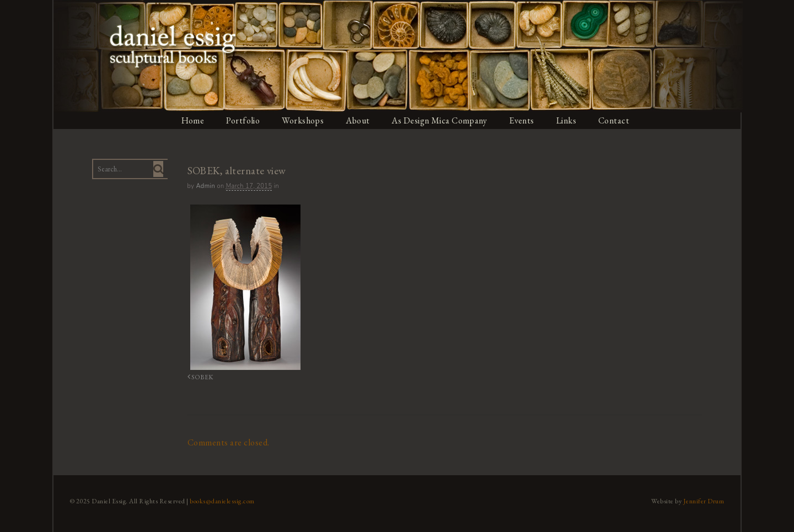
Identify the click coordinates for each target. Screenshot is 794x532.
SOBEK (199, 377)
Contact (616, 120)
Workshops (303, 120)
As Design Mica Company (440, 120)
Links (568, 120)
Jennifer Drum (705, 501)
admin (205, 186)
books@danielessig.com (222, 501)
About (358, 120)
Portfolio (243, 120)
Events (523, 120)
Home (192, 120)
